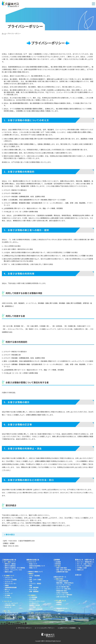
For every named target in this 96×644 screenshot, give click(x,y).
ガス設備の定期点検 (62, 581)
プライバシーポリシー (25, 628)
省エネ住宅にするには (11, 613)
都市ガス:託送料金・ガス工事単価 (15, 568)
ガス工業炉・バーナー (36, 607)
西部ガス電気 (9, 572)
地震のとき (80, 570)
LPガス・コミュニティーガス (13, 570)
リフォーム (8, 597)
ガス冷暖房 (33, 599)
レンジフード (9, 593)
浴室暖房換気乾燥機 (11, 587)
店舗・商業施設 (34, 591)
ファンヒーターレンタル (64, 585)
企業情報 (57, 560)
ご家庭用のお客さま (9, 560)
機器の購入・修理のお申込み (65, 583)
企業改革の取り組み (62, 572)
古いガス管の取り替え (63, 587)
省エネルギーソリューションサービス (40, 619)
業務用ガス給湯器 (34, 605)
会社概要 (58, 562)
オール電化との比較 (11, 617)
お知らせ (78, 575)
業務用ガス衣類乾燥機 (36, 609)
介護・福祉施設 (34, 587)
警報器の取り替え (62, 591)
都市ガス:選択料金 (10, 566)
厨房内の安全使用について (37, 566)
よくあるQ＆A (60, 610)
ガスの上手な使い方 (11, 615)
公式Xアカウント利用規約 (67, 628)
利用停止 (59, 604)
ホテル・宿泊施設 (34, 576)
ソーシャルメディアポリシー (46, 628)
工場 (31, 581)
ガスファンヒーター (11, 583)
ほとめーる (8, 607)
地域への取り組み (62, 568)
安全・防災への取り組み (64, 570)
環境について (33, 568)
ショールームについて (11, 603)
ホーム (4, 34)
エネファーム (9, 578)
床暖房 (7, 585)
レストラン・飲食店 (35, 583)
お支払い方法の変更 (62, 593)
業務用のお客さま (33, 560)
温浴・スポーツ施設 (35, 580)
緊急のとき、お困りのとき (85, 560)
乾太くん (7, 589)
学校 (31, 578)
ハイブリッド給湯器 (11, 580)
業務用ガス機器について (36, 572)
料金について (33, 564)
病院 (31, 585)
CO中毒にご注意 (82, 568)
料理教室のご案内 (10, 605)
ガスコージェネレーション (37, 601)
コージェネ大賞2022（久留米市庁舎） (41, 615)
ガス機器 (7, 595)
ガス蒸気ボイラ (34, 603)
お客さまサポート (60, 577)
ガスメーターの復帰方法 (84, 566)
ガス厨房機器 (33, 597)
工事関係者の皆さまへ (62, 608)
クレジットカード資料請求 (64, 595)
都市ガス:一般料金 (10, 564)
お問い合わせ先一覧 (62, 597)
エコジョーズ (9, 581)
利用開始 (59, 602)
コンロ (7, 591)
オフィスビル (33, 589)
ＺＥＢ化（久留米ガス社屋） (38, 617)
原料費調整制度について (12, 619)
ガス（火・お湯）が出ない (85, 564)
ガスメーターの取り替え (64, 589)
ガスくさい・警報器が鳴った (85, 562)
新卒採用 (58, 564)
